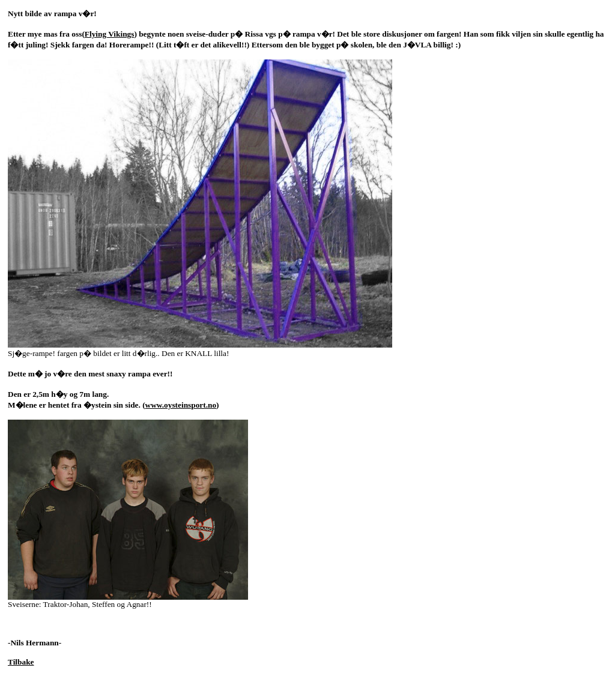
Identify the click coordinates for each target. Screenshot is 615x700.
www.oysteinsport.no (181, 405)
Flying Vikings (110, 34)
